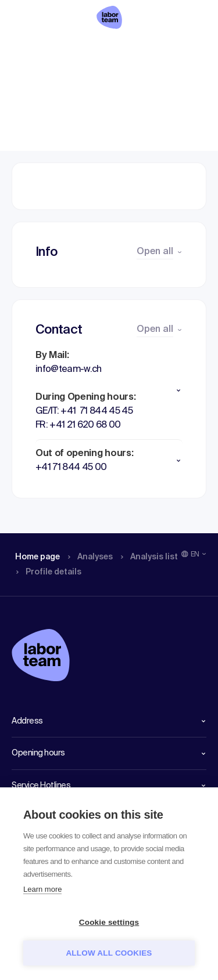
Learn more (42, 889)
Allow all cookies (109, 953)
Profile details (183, 49)
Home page (28, 49)
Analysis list (132, 49)
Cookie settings (109, 922)
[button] (109, 390)
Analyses (77, 49)
